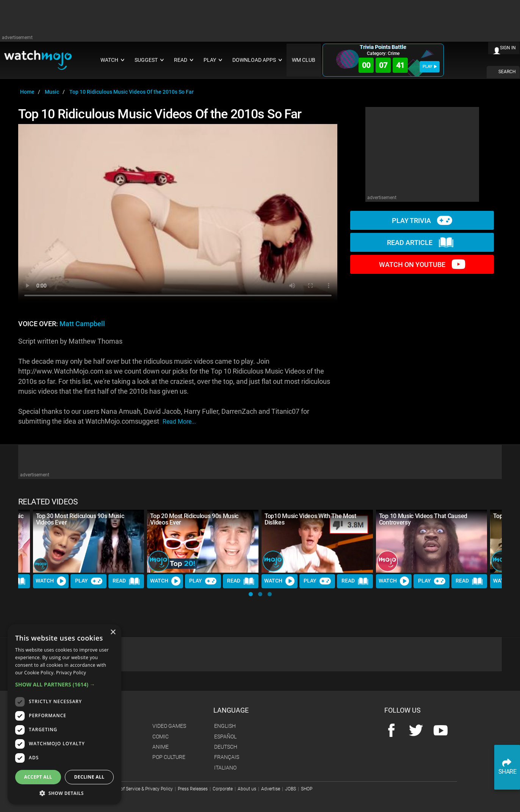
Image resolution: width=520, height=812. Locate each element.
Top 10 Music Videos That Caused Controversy (423, 519)
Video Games (169, 726)
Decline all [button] (89, 777)
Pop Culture (169, 757)
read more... (179, 422)
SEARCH (507, 72)
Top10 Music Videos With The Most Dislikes (310, 519)
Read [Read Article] (126, 581)
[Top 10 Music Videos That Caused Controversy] (432, 541)
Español (225, 737)
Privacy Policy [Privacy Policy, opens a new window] (71, 673)
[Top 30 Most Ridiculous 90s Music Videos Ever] (89, 541)
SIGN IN (508, 48)
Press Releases (193, 789)
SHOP (307, 789)
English (225, 726)
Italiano (225, 768)
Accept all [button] (38, 777)
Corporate (223, 789)
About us (247, 789)
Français (227, 757)
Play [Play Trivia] (89, 581)
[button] (251, 594)
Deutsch (226, 747)
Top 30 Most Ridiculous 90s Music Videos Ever (80, 519)
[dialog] (64, 714)
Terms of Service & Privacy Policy (140, 789)
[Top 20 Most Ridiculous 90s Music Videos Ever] (203, 541)
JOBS (291, 789)
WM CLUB (304, 60)
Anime (161, 747)
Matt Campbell (82, 324)
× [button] (113, 632)
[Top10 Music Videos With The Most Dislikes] (317, 541)
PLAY (430, 67)
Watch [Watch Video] (51, 581)
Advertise (271, 789)
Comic (161, 737)
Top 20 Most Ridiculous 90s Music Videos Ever (194, 519)
